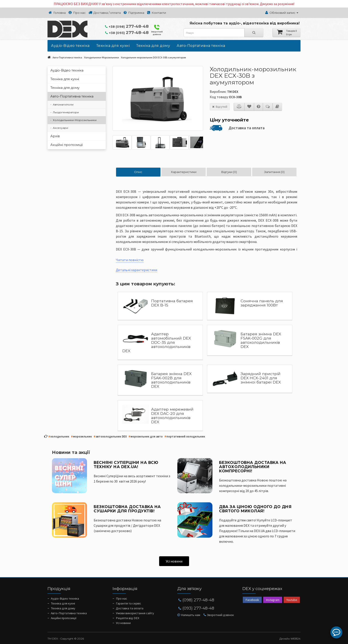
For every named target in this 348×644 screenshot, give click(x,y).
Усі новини (174, 561)
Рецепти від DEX (128, 618)
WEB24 (296, 639)
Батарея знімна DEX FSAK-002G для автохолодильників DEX (261, 340)
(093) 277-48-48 (196, 608)
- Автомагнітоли (62, 104)
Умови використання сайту (135, 613)
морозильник (81, 437)
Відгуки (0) (229, 172)
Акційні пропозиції (67, 145)
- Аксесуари (59, 128)
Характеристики (184, 172)
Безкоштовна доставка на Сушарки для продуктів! (127, 509)
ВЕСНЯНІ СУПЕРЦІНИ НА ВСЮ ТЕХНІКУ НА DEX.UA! (126, 465)
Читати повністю (130, 260)
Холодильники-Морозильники (102, 57)
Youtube (292, 600)
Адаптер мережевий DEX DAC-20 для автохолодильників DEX (172, 415)
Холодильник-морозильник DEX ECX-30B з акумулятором (153, 57)
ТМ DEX (233, 91)
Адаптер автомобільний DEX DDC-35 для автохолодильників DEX (157, 342)
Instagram (273, 600)
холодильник (59, 437)
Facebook (252, 600)
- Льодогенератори (65, 112)
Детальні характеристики (136, 270)
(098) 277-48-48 (196, 600)
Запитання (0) (274, 172)
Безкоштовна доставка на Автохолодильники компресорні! (253, 467)
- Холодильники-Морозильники (73, 120)
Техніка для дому (153, 46)
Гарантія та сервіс (129, 603)
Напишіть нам (189, 615)
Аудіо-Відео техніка (70, 46)
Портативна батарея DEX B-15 (172, 303)
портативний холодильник (185, 437)
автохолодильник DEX (110, 437)
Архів (55, 136)
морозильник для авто (146, 437)
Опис (138, 172)
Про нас (122, 598)
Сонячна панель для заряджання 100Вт (262, 303)
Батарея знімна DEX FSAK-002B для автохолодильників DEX (171, 380)
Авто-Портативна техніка (201, 46)
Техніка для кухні (113, 46)
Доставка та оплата (247, 128)
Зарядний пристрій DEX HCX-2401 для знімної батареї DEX (261, 378)
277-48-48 (127, 26)
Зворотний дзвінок (157, 30)
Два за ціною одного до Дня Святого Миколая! (255, 509)
